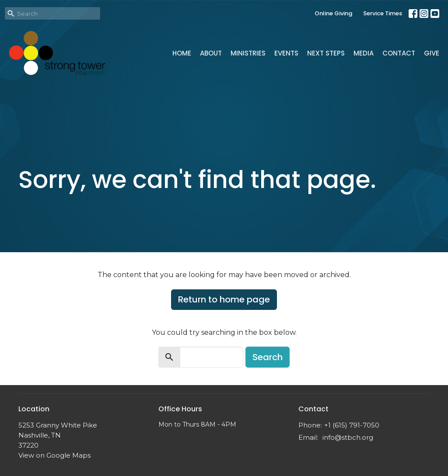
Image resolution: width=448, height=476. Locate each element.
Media (364, 53)
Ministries (248, 53)
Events (286, 53)
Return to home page (224, 299)
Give (432, 53)
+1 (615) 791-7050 (352, 425)
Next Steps (326, 53)
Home (182, 53)
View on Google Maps (54, 455)
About (211, 53)
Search (268, 357)
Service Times (383, 13)
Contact (399, 53)
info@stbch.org (348, 437)
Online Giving (333, 13)
